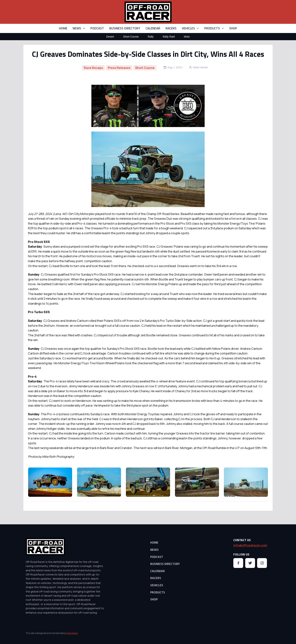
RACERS (171, 28)
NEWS (77, 28)
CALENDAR (153, 28)
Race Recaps (93, 68)
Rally (151, 37)
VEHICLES (188, 28)
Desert (110, 37)
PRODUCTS (212, 28)
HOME (63, 28)
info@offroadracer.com (250, 545)
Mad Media (72, 633)
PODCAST (97, 28)
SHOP (233, 28)
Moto (187, 37)
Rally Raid (169, 37)
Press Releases (119, 68)
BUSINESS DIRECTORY (125, 28)
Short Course (131, 37)
